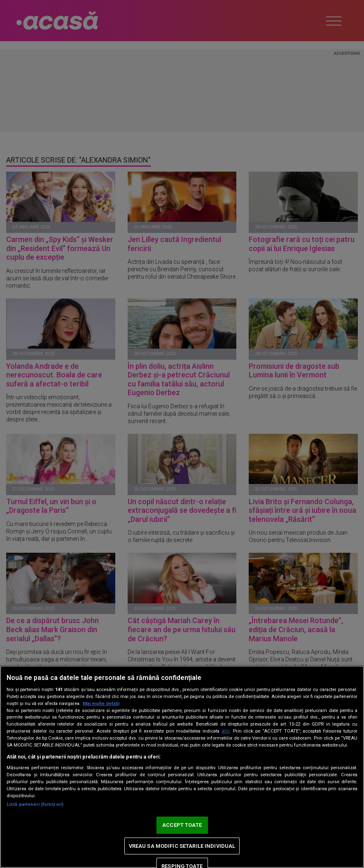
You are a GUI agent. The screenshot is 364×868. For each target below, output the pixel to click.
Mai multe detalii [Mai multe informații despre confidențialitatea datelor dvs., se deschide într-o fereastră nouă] (101, 704)
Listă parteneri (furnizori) (35, 804)
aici (226, 731)
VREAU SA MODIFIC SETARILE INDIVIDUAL (182, 846)
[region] (182, 767)
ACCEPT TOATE (182, 825)
